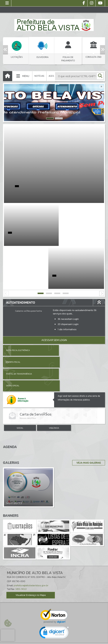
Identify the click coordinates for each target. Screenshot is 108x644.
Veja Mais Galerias (87, 396)
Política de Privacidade (54, 640)
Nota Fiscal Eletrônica (18, 307)
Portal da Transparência (19, 319)
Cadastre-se (20, 268)
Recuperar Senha (34, 268)
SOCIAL (20, 361)
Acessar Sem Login (54, 297)
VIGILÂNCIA (54, 361)
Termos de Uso (54, 637)
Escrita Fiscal (64, 307)
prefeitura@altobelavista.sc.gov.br (31, 519)
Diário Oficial (64, 319)
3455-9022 (21, 522)
